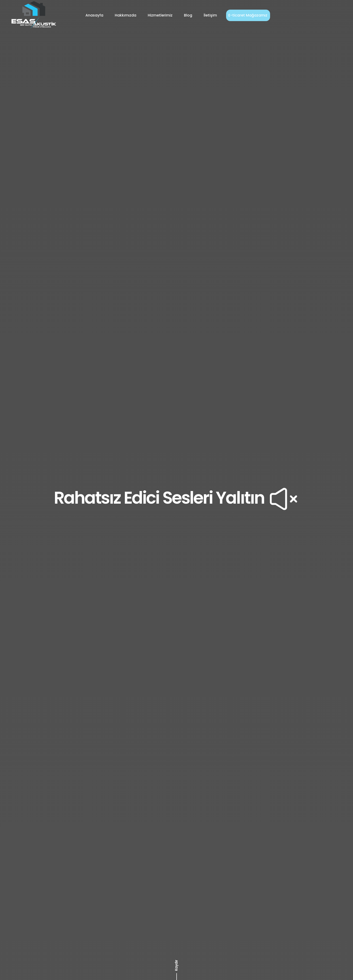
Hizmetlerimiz (160, 15)
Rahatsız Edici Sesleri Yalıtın (176, 498)
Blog (188, 15)
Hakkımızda (126, 15)
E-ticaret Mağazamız (248, 15)
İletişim (210, 15)
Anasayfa (94, 15)
